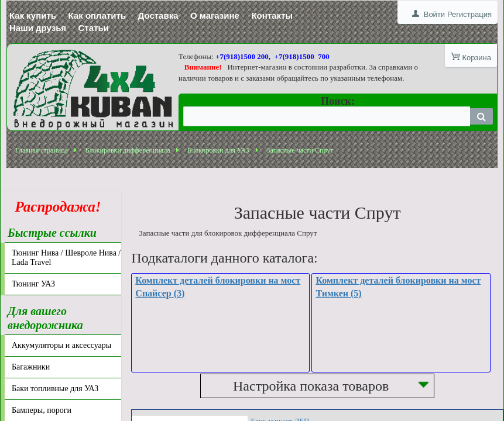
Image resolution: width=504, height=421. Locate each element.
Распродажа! (54, 205)
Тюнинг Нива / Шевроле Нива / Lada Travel (66, 256)
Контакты (272, 15)
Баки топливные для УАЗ (55, 387)
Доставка (158, 15)
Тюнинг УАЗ (33, 282)
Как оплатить (97, 15)
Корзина (476, 58)
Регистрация (469, 14)
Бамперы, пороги (42, 408)
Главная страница (42, 149)
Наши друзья (38, 28)
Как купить (33, 15)
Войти (434, 14)
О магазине (215, 15)
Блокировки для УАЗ (218, 149)
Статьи (94, 28)
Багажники (31, 365)
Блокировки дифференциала (128, 149)
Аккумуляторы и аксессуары (61, 344)
